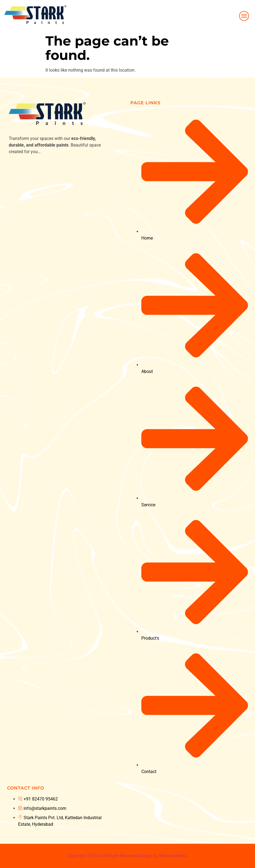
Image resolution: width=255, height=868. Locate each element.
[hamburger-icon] (244, 16)
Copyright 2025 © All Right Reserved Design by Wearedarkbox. (127, 856)
